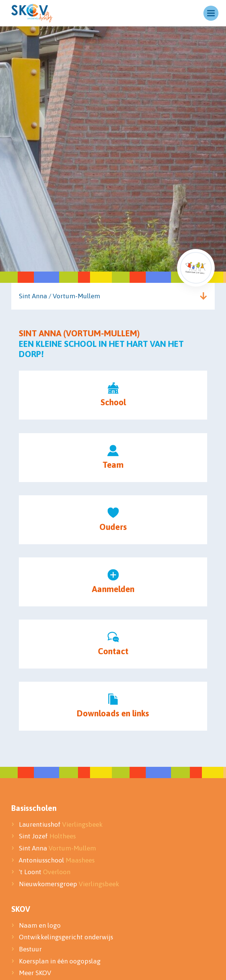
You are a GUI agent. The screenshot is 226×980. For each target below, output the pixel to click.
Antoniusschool (57, 860)
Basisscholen (34, 808)
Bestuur (31, 949)
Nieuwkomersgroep (69, 884)
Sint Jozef (47, 836)
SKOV (21, 909)
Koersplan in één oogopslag (60, 961)
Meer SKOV (35, 973)
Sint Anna (57, 848)
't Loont (45, 872)
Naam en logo (40, 925)
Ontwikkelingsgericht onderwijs (66, 937)
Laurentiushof (61, 824)
